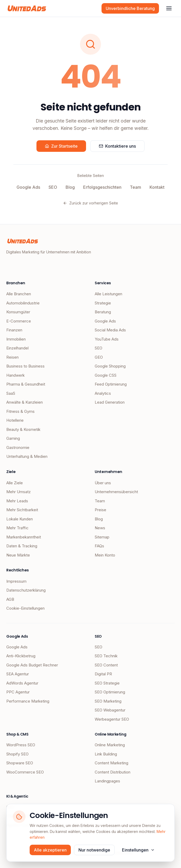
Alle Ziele (15, 483)
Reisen (12, 357)
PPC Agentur (18, 692)
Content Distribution (113, 772)
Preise (100, 510)
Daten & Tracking (22, 546)
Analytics (103, 393)
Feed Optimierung (111, 384)
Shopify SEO (17, 754)
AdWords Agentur (22, 683)
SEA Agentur (18, 674)
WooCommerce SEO (25, 772)
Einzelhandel (17, 348)
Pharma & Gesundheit (26, 384)
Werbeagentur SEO (112, 719)
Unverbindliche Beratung (130, 8)
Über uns (103, 483)
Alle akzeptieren (50, 850)
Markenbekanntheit (24, 537)
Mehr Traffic (17, 528)
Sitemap (102, 537)
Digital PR (103, 674)
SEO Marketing (108, 701)
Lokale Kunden (20, 519)
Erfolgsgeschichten (102, 187)
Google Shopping (110, 366)
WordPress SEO (21, 745)
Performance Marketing (28, 701)
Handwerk (15, 375)
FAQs (99, 546)
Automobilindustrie (23, 303)
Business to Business (25, 366)
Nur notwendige (94, 850)
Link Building (106, 754)
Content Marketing (111, 763)
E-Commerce (19, 321)
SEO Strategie (107, 683)
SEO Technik (106, 656)
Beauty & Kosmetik (23, 429)
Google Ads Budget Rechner (32, 665)
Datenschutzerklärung (26, 590)
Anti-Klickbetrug (21, 656)
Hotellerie (15, 420)
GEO (99, 357)
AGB (10, 599)
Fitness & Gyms (20, 411)
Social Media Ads (110, 330)
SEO (53, 187)
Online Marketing (110, 745)
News (100, 528)
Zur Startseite (61, 146)
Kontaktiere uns (117, 146)
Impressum (16, 581)
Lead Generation (110, 402)
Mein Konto (105, 555)
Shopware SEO (20, 763)
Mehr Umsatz (18, 492)
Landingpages (107, 781)
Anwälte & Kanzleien (25, 402)
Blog (70, 187)
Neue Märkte (18, 555)
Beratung (103, 312)
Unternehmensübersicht (116, 492)
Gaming (13, 438)
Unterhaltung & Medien (27, 456)
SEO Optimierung (110, 692)
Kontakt (157, 187)
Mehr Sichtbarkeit (22, 510)
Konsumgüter (18, 312)
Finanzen (14, 330)
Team (135, 187)
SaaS (11, 393)
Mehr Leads (17, 501)
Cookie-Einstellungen (25, 608)
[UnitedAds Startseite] (27, 8)
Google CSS (106, 375)
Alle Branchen (19, 294)
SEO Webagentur (110, 710)
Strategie (103, 303)
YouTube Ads (107, 339)
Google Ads (28, 187)
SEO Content (106, 665)
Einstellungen (138, 850)
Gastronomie (18, 447)
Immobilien (16, 339)
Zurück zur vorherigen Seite (91, 203)
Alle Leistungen (108, 294)
